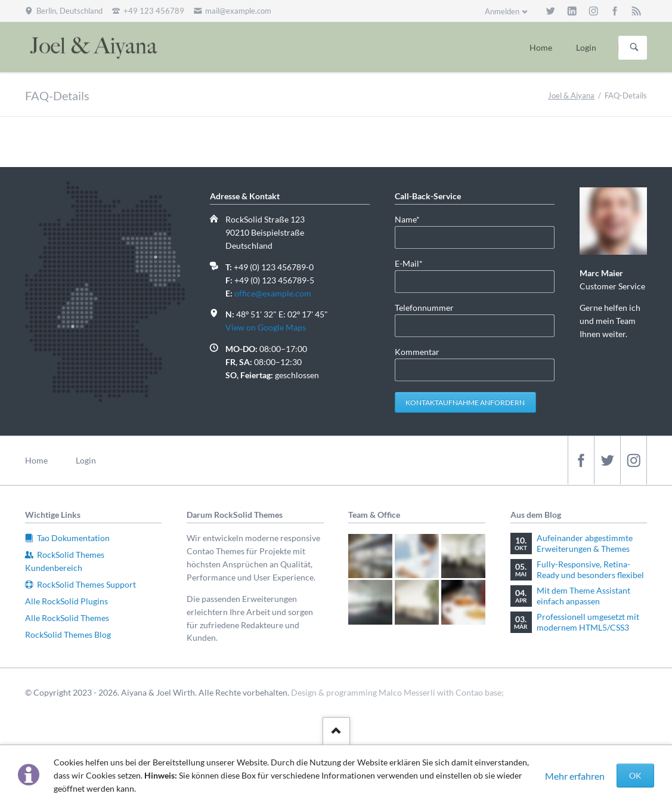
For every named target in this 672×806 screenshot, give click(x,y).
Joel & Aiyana (571, 95)
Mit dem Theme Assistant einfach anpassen (583, 596)
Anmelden (502, 11)
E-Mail (414, 263)
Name (414, 219)
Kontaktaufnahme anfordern (465, 402)
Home (36, 460)
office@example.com (273, 293)
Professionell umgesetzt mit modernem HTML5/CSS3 (588, 622)
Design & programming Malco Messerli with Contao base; (397, 692)
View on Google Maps (266, 327)
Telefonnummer (424, 308)
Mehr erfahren (575, 776)
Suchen (634, 48)
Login (86, 460)
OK (635, 775)
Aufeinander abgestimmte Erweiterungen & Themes (585, 543)
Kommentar (417, 352)
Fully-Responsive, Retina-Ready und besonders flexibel (590, 569)
